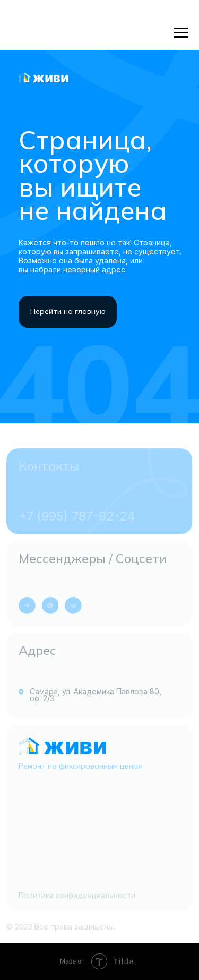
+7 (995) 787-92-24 (77, 516)
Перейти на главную (68, 311)
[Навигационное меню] (181, 33)
